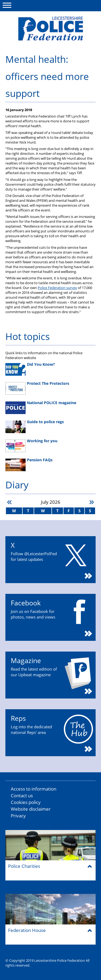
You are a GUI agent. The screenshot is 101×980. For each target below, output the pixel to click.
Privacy (18, 816)
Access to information (34, 789)
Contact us (22, 796)
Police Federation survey (57, 288)
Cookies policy (26, 802)
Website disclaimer (31, 809)
